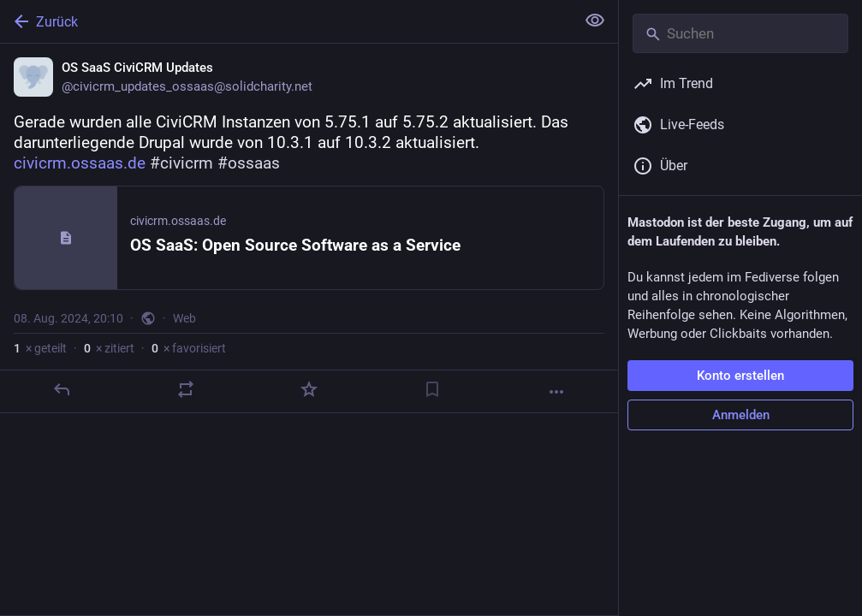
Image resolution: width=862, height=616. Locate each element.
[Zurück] (286, 21)
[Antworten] (62, 389)
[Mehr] (556, 392)
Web (184, 318)
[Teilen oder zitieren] (186, 389)
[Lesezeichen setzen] (432, 389)
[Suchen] (740, 33)
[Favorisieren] (309, 389)
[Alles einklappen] (595, 21)
